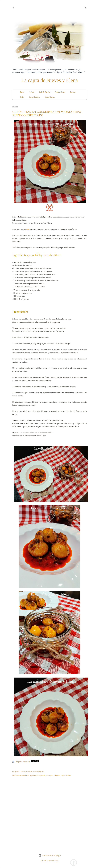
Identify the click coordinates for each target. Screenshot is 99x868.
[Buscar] (85, 7)
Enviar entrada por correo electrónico (32, 772)
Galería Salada (44, 92)
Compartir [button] (16, 772)
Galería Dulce (60, 92)
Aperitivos (33, 775)
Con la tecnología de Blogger (50, 856)
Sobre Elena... (50, 97)
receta (27, 229)
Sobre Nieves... (34, 97)
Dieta (39, 775)
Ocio (22, 97)
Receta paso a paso (47, 775)
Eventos (73, 92)
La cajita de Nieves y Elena (50, 80)
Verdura (68, 775)
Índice (32, 92)
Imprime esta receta (23, 762)
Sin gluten (57, 775)
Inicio (22, 92)
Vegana (63, 775)
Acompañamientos (23, 775)
